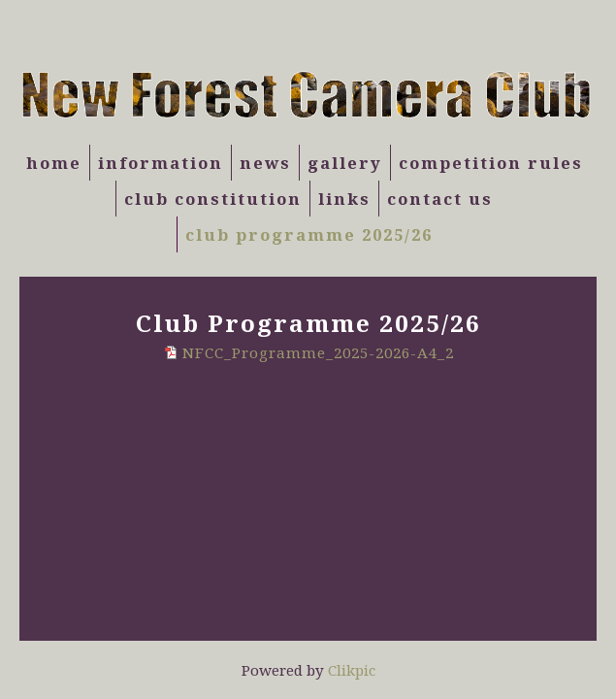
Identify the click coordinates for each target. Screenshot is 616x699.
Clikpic (352, 670)
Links (344, 199)
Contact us (440, 199)
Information (161, 163)
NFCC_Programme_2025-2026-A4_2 (318, 352)
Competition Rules (491, 163)
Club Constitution (213, 199)
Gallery (345, 163)
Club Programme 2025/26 (309, 234)
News (265, 163)
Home (54, 163)
